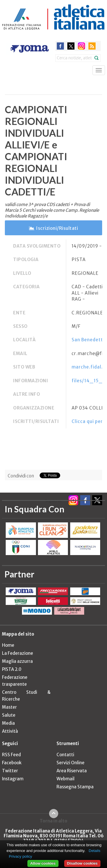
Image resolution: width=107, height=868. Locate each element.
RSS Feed (11, 755)
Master (9, 707)
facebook (60, 46)
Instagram (13, 779)
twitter (71, 46)
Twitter (10, 771)
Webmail (65, 779)
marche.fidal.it (89, 367)
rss (92, 46)
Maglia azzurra (17, 661)
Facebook (12, 763)
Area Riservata (72, 771)
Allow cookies (43, 863)
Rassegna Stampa (75, 787)
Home (8, 645)
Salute (9, 715)
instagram (81, 46)
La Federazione (18, 653)
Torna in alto (53, 821)
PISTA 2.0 (12, 669)
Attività (10, 731)
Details (95, 851)
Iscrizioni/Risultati (57, 228)
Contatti (65, 755)
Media (8, 723)
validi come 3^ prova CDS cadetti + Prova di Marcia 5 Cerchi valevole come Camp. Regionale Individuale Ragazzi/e (52, 210)
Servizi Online (70, 763)
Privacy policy (20, 856)
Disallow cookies (82, 863)
